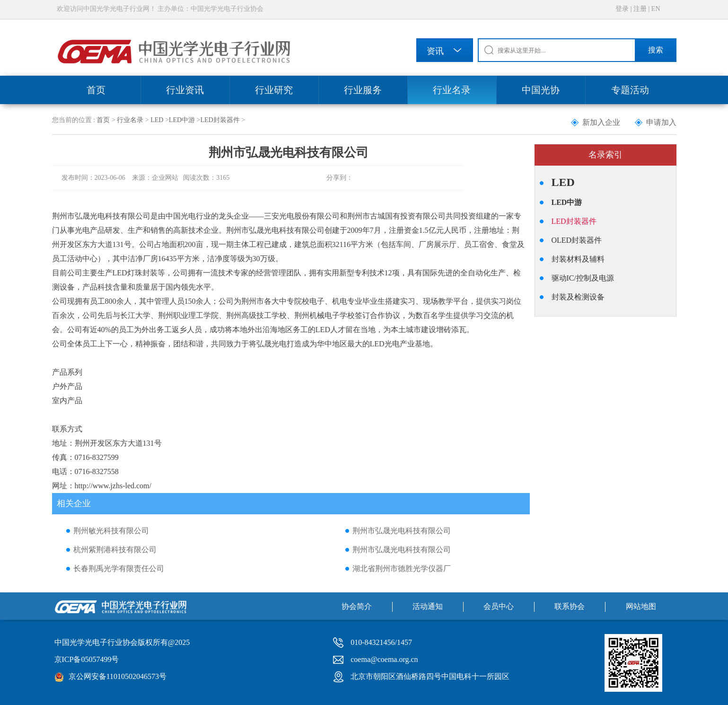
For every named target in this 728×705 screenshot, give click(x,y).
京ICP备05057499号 (87, 659)
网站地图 (641, 606)
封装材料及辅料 (578, 259)
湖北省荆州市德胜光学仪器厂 (402, 568)
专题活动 (630, 90)
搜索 (656, 50)
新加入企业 (601, 122)
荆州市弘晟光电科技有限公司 (402, 531)
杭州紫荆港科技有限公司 (115, 550)
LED (157, 120)
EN (656, 9)
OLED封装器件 (577, 240)
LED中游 (182, 120)
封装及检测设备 (578, 297)
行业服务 (363, 90)
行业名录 (452, 90)
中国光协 (541, 90)
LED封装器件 (220, 120)
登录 (622, 9)
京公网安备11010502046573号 (118, 676)
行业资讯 (185, 90)
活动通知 (428, 606)
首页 (96, 90)
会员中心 (499, 606)
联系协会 (570, 606)
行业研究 (274, 90)
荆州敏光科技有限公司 (111, 531)
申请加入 (661, 122)
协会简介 (357, 606)
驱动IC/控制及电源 (583, 278)
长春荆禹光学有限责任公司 (119, 568)
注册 (640, 9)
